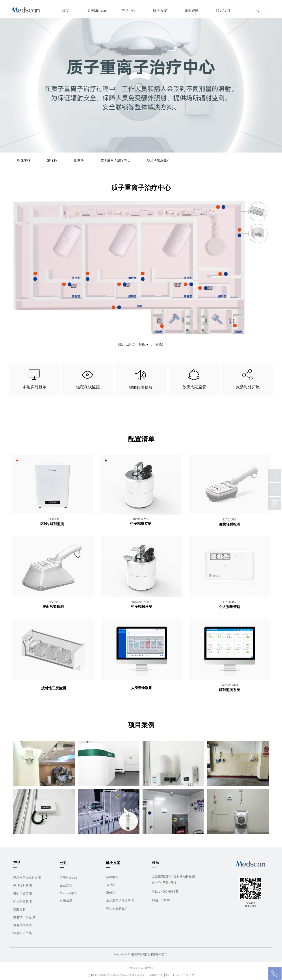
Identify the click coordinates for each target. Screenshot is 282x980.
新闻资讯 (191, 11)
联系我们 (223, 11)
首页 (65, 11)
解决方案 (160, 11)
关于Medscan (97, 11)
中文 (257, 11)
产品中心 (128, 11)
